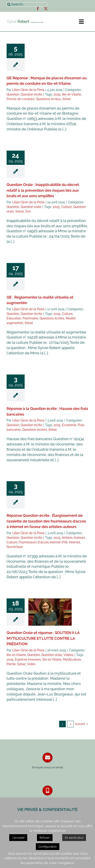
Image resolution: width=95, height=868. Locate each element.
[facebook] (38, 9)
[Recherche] (9, 4)
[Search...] (27, 4)
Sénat (66, 99)
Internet (75, 542)
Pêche (11, 664)
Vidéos (69, 655)
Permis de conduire (21, 99)
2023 (57, 538)
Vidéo (31, 664)
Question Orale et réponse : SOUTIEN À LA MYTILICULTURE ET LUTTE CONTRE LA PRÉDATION (43, 638)
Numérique (15, 547)
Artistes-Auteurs (73, 538)
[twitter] (46, 9)
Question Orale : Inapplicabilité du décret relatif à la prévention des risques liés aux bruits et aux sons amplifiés (43, 190)
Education (14, 318)
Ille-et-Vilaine (72, 94)
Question (13, 94)
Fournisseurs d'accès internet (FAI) (43, 542)
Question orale (31, 207)
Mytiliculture (72, 659)
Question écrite (31, 94)
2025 (57, 94)
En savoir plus (74, 838)
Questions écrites (48, 99)
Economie (69, 425)
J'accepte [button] (18, 838)
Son (28, 211)
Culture (66, 207)
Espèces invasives (28, 659)
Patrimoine (30, 318)
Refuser (45, 838)
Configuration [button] (48, 847)
